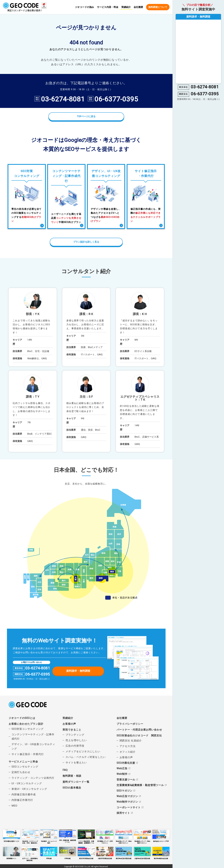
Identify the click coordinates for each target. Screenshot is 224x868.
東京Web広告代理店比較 (124, 853)
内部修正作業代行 (22, 800)
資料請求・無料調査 (78, 671)
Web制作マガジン (127, 802)
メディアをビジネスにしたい (83, 751)
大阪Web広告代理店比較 (142, 853)
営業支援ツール (126, 779)
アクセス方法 (128, 746)
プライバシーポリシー (130, 724)
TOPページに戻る (86, 116)
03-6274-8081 (63, 99)
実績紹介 (126, 7)
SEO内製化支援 (126, 763)
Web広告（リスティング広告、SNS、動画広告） (30, 836)
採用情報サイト (12, 853)
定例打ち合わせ (21, 772)
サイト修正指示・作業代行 (28, 754)
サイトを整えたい (76, 762)
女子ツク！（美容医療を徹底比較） (30, 853)
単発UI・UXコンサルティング (29, 789)
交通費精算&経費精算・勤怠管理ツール (140, 785)
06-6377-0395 (116, 99)
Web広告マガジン (127, 796)
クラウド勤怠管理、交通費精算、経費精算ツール (86, 836)
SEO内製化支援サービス (12, 836)
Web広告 (122, 768)
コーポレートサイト (129, 807)
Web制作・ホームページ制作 (49, 836)
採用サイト (123, 813)
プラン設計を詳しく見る (86, 242)
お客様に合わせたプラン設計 (26, 724)
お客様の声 (69, 724)
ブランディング (75, 735)
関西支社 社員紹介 (131, 740)
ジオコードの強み (85, 7)
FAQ (65, 770)
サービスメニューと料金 (23, 761)
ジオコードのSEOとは (22, 718)
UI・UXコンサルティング (27, 783)
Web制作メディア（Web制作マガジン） (142, 836)
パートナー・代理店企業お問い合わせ (139, 730)
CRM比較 (68, 853)
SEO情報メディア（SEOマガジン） (105, 836)
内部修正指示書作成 (24, 794)
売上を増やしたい (76, 740)
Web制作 (122, 774)
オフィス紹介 (128, 752)
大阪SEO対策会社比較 (105, 853)
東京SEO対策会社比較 (86, 853)
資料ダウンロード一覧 (76, 782)
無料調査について (158, 7)
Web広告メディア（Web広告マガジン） (124, 836)
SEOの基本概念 (72, 788)
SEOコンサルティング (25, 766)
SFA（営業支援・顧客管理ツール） (68, 836)
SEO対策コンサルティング (27, 729)
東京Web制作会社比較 (161, 853)
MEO (14, 805)
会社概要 (138, 7)
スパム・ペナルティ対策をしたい (86, 757)
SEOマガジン (125, 791)
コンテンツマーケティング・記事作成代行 (33, 736)
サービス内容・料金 (108, 7)
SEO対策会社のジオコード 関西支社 (139, 735)
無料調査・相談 (72, 776)
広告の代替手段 (75, 746)
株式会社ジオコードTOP (161, 836)
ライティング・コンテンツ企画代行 (33, 778)
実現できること (72, 730)
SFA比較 (49, 853)
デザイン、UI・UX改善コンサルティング (33, 746)
